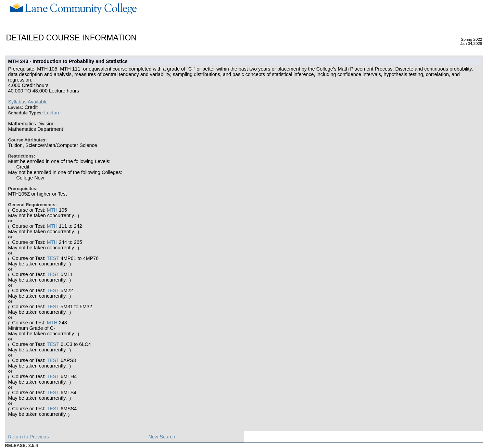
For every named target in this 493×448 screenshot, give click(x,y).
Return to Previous (28, 437)
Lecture (52, 113)
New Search (162, 437)
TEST (53, 258)
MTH (52, 210)
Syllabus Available (28, 102)
